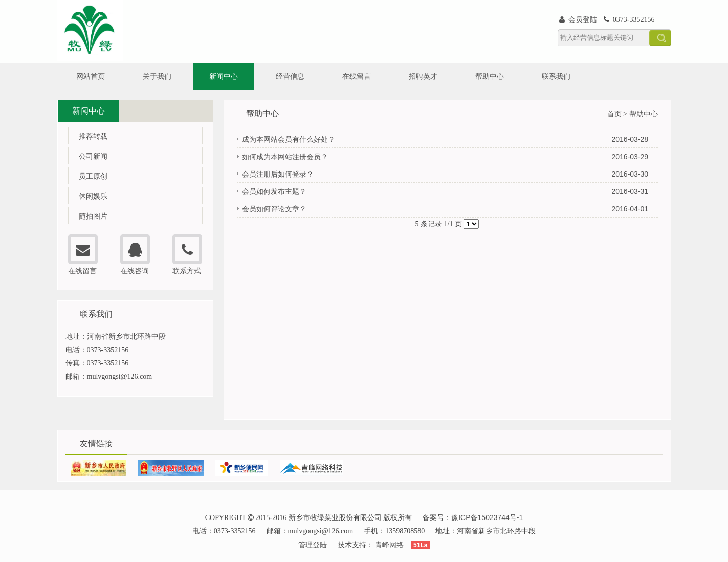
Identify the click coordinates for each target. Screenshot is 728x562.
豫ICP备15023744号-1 (487, 517)
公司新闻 (93, 156)
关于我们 (157, 76)
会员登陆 (579, 19)
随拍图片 (93, 216)
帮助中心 (490, 76)
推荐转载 (93, 136)
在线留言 (357, 76)
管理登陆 (313, 545)
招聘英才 (423, 76)
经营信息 (290, 76)
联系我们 (556, 76)
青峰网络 (389, 545)
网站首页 (91, 76)
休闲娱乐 (93, 196)
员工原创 (93, 176)
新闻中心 (224, 76)
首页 (614, 114)
